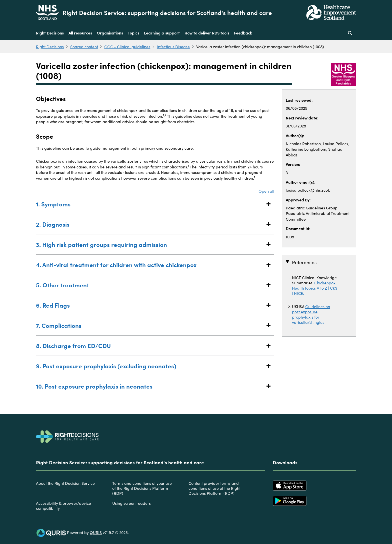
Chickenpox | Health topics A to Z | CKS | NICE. (315, 288)
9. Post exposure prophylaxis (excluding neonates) (150, 366)
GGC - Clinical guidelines (127, 46)
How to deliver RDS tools (207, 33)
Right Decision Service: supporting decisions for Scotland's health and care (167, 12)
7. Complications (150, 325)
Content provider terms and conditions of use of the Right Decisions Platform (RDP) (214, 488)
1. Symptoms (150, 204)
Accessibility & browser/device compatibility (63, 506)
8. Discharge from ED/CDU (150, 345)
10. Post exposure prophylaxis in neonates (150, 386)
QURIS (96, 532)
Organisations (110, 33)
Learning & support (162, 33)
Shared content (84, 46)
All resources (80, 33)
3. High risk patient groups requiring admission (150, 244)
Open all (266, 191)
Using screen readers (131, 503)
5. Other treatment (150, 285)
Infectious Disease (173, 46)
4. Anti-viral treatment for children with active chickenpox (150, 265)
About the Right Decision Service (65, 483)
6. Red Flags (150, 305)
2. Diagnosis (150, 224)
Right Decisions (50, 33)
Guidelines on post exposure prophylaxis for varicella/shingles (311, 314)
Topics (133, 33)
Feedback (243, 33)
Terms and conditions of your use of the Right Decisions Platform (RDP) (142, 488)
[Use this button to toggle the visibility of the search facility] (350, 33)
